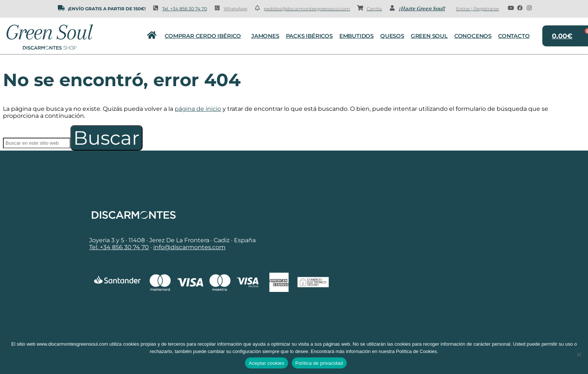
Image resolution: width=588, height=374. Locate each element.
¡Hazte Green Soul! (422, 9)
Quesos (392, 36)
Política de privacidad (319, 363)
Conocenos (473, 36)
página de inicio (198, 109)
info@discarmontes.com (189, 247)
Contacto (514, 36)
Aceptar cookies (266, 363)
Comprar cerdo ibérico (205, 36)
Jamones (265, 36)
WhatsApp (235, 9)
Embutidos (356, 36)
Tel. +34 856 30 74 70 (185, 9)
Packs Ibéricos (309, 36)
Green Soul (429, 36)
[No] (579, 354)
